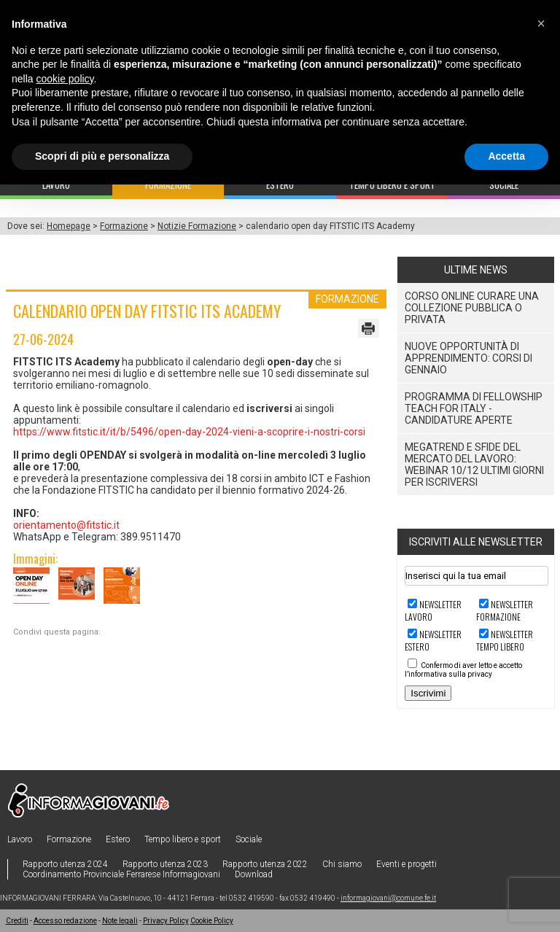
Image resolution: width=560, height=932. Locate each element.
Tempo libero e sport (183, 839)
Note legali (120, 921)
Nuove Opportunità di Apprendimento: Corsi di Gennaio (468, 358)
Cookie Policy (212, 921)
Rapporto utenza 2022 (265, 864)
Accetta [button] (506, 156)
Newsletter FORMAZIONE (505, 610)
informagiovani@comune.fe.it (388, 898)
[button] (541, 23)
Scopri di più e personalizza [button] (102, 156)
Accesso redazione (65, 921)
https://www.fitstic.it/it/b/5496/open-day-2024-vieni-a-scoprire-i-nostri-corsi (189, 432)
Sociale (249, 839)
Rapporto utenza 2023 (165, 864)
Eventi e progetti (407, 864)
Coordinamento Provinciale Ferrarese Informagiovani (121, 874)
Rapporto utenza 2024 (65, 864)
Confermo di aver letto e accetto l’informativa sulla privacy (463, 670)
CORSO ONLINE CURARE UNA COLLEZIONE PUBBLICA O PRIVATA (472, 308)
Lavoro (20, 839)
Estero (118, 839)
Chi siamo (342, 864)
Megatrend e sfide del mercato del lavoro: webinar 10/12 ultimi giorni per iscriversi (474, 465)
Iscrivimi (428, 693)
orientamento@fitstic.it (66, 525)
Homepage (69, 226)
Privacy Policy (166, 921)
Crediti (17, 921)
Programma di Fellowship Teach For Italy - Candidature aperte (474, 408)
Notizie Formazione (197, 226)
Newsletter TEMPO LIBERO (505, 640)
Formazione (124, 226)
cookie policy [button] (65, 79)
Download (254, 874)
